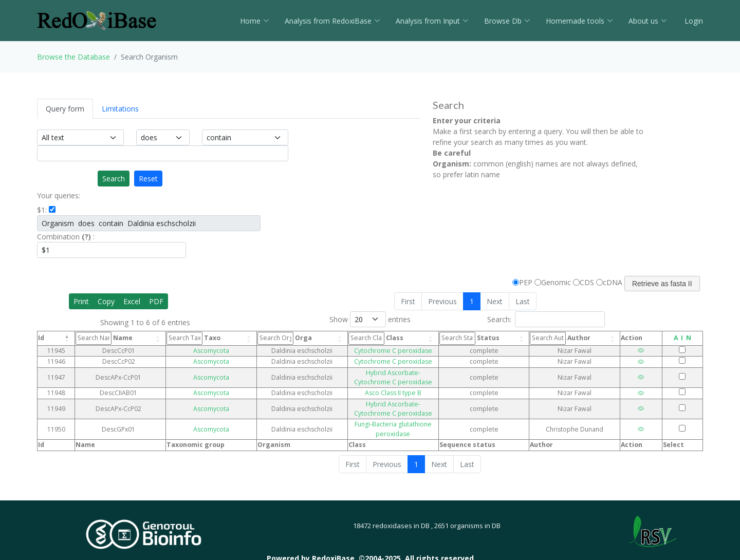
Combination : (66, 237)
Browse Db (507, 21)
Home (255, 21)
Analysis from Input (432, 21)
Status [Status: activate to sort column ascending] (488, 338)
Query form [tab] (65, 109)
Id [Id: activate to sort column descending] (41, 338)
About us (648, 21)
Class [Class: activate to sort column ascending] (337, 338)
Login (693, 21)
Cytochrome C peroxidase (383, 351)
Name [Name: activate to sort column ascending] (107, 338)
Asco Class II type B (383, 384)
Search (114, 179)
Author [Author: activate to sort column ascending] (571, 338)
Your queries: (59, 195)
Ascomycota (195, 351)
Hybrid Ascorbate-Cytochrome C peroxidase (383, 373)
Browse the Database (73, 57)
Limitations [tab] (120, 109)
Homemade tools (579, 21)
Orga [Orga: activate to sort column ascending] (261, 338)
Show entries (370, 319)
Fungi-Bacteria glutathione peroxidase (383, 406)
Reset (148, 179)
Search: (546, 319)
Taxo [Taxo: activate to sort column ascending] (185, 338)
